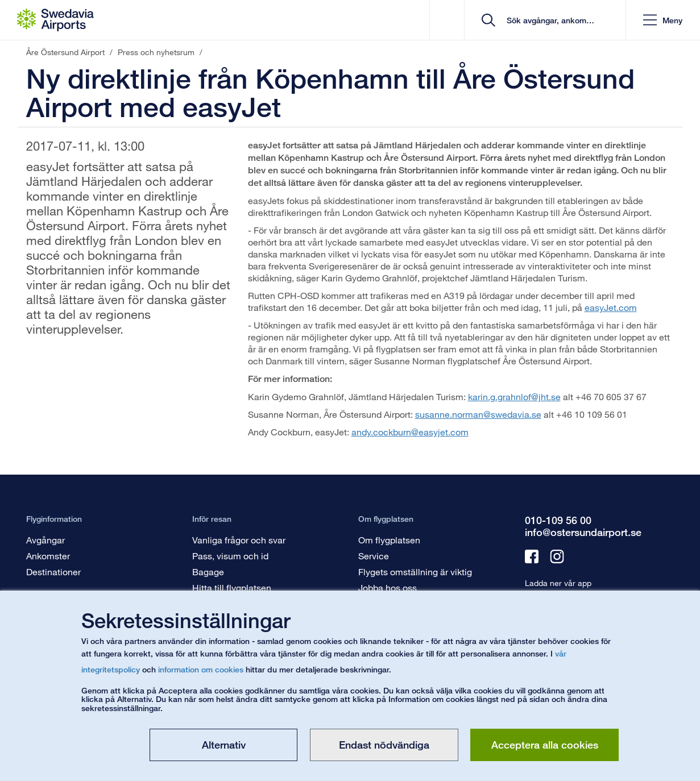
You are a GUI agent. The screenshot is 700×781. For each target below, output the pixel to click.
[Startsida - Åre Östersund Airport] (55, 20)
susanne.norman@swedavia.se (478, 414)
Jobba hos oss (388, 587)
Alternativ (224, 745)
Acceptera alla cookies (545, 745)
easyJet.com (611, 307)
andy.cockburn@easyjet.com (410, 432)
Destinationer (53, 572)
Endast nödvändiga (384, 745)
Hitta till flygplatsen (232, 587)
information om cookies (201, 669)
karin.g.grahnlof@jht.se (514, 396)
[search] (549, 20)
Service (374, 556)
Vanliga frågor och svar (239, 540)
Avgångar (45, 540)
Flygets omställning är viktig (415, 572)
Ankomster (48, 556)
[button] (663, 20)
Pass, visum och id (230, 556)
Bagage (208, 572)
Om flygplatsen (389, 540)
